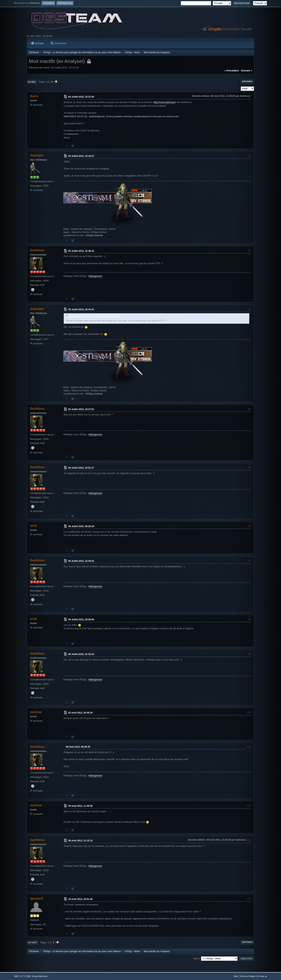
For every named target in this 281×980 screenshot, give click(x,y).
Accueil (37, 43)
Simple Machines (40, 976)
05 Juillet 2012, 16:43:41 (81, 309)
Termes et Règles (247, 976)
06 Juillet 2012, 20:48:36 (81, 620)
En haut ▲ (262, 976)
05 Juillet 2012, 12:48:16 (81, 251)
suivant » (247, 71)
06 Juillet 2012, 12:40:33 (81, 561)
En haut (33, 942)
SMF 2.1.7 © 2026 (22, 976)
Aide (236, 976)
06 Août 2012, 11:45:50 (80, 806)
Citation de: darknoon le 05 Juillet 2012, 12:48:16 (94, 316)
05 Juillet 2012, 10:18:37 (81, 156)
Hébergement (95, 276)
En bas (32, 82)
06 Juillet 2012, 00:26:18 (81, 526)
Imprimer (247, 81)
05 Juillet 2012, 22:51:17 (81, 468)
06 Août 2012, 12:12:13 (80, 841)
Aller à (197, 959)
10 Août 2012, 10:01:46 (80, 899)
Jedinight (37, 155)
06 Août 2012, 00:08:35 (78, 747)
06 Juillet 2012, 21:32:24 (81, 654)
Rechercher (58, 43)
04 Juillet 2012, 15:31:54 (81, 97)
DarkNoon (37, 250)
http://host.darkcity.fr (165, 102)
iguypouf (36, 898)
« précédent (232, 71)
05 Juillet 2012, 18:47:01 (81, 409)
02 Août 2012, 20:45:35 (80, 713)
